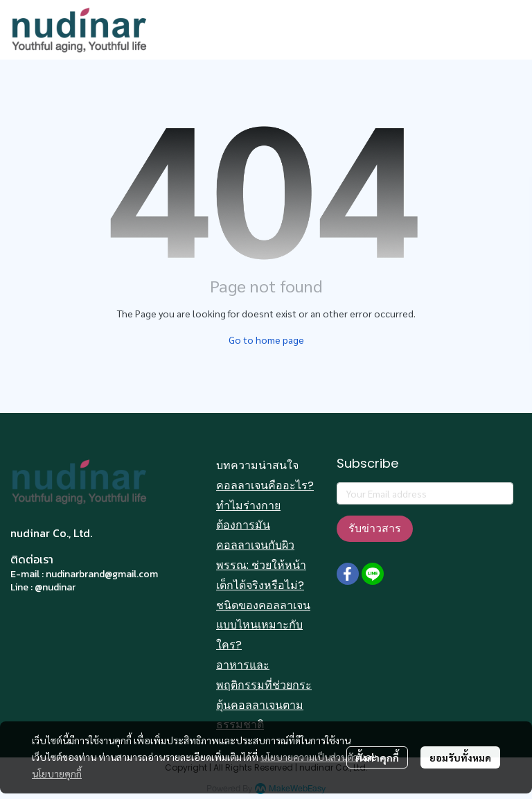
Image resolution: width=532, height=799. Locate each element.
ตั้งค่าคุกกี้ (377, 757)
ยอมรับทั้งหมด (460, 757)
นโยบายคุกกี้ (57, 773)
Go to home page (266, 340)
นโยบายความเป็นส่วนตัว (309, 757)
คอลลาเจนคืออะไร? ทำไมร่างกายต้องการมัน (265, 506)
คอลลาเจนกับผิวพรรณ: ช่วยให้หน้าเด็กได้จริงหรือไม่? (261, 565)
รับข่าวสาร (375, 528)
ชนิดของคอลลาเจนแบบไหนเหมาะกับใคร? (263, 625)
